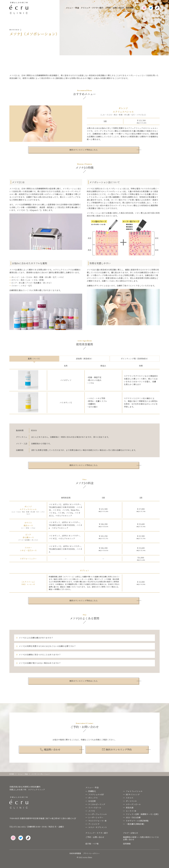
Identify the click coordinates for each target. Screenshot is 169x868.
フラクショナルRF (96, 794)
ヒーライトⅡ (131, 811)
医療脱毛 (92, 791)
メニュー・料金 (72, 8)
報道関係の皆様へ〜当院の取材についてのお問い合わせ (141, 838)
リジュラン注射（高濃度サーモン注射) (142, 814)
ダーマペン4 (131, 801)
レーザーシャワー (96, 817)
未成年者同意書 (75, 853)
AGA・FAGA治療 (133, 817)
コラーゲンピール (133, 804)
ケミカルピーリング (97, 804)
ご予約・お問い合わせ (115, 8)
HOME (12, 774)
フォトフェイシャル (134, 791)
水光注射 (92, 801)
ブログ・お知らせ (131, 833)
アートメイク (94, 824)
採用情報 (130, 8)
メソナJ (91, 811)
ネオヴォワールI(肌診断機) (137, 821)
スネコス (130, 798)
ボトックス (93, 798)
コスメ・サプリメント (98, 827)
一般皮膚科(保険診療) (135, 824)
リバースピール (95, 808)
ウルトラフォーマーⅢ (97, 821)
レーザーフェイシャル (98, 814)
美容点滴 (130, 808)
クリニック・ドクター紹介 (92, 8)
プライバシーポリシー (91, 853)
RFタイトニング (133, 794)
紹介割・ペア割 (92, 844)
